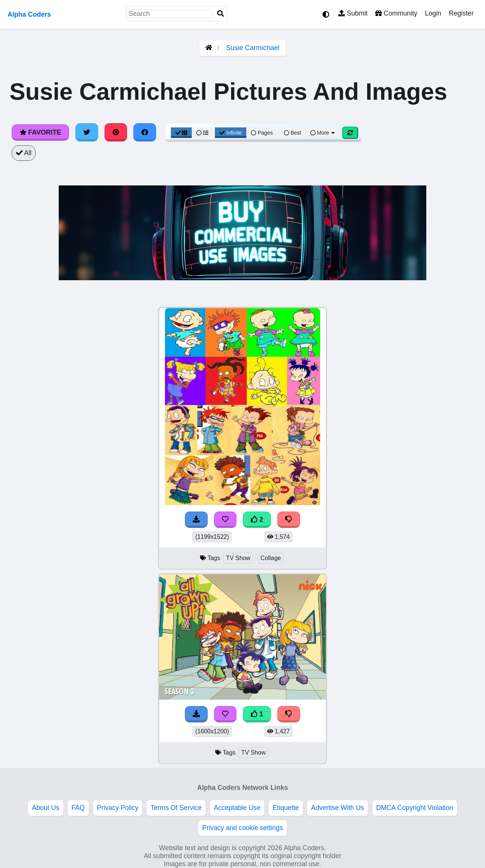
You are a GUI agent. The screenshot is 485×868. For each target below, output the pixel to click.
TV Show (238, 558)
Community (396, 13)
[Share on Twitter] (87, 132)
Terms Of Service (176, 808)
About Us (45, 808)
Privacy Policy (118, 808)
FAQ (78, 808)
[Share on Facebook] (145, 132)
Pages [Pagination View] (262, 133)
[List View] (202, 133)
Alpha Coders (29, 14)
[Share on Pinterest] (116, 132)
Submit (353, 13)
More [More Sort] (323, 133)
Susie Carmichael (253, 48)
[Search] (221, 14)
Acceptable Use (237, 808)
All (24, 153)
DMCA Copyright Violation (415, 808)
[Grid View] (181, 133)
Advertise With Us (338, 808)
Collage (271, 558)
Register (461, 13)
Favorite (40, 132)
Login (433, 13)
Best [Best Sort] (293, 133)
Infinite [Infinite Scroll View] (231, 133)
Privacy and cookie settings (242, 828)
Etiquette (286, 808)
